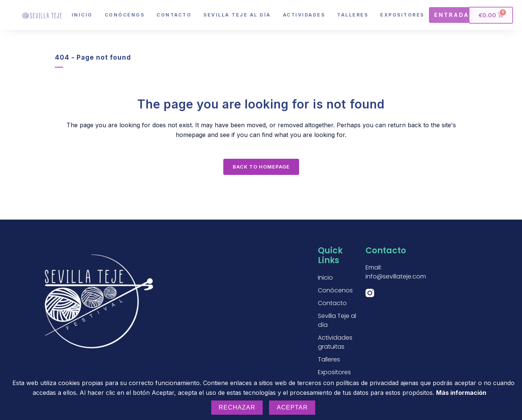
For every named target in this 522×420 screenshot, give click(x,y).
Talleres (353, 15)
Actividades (304, 15)
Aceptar (292, 407)
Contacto (174, 15)
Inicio (82, 15)
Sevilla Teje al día (237, 15)
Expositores (402, 15)
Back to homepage (261, 167)
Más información (461, 393)
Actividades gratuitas (335, 342)
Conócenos (125, 15)
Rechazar (237, 407)
